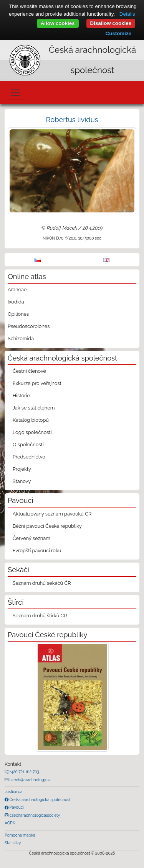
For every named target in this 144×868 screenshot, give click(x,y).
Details (127, 14)
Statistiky (13, 843)
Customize (118, 33)
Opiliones (18, 314)
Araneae (17, 290)
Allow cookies (58, 23)
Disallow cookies (111, 23)
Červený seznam (31, 538)
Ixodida (16, 302)
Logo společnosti (32, 432)
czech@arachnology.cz (30, 780)
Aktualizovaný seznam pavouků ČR (52, 514)
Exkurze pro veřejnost (37, 383)
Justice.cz (13, 791)
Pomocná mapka (20, 835)
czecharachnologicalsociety (34, 815)
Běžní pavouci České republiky (47, 526)
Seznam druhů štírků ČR (40, 616)
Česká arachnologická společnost (39, 799)
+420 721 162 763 (24, 772)
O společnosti (28, 445)
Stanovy (22, 481)
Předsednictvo (29, 457)
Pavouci (16, 807)
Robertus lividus (72, 120)
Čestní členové (29, 371)
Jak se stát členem (34, 408)
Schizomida (21, 339)
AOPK (10, 823)
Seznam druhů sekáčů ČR (42, 583)
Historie (21, 396)
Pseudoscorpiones (29, 326)
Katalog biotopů (31, 420)
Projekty (22, 469)
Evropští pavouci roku (37, 551)
